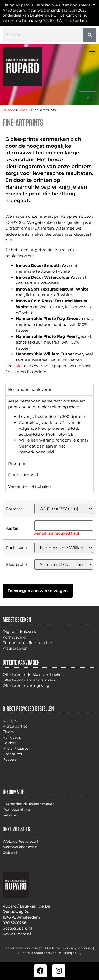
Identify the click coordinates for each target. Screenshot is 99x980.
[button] (92, 51)
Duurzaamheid (16, 810)
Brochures (12, 754)
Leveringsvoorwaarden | (25, 948)
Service (9, 815)
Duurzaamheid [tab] (23, 475)
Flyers (8, 732)
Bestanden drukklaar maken (29, 804)
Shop (23, 110)
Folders (10, 743)
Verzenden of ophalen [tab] (30, 486)
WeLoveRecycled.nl (20, 841)
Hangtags (12, 737)
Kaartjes (10, 721)
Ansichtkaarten (17, 748)
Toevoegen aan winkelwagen (38, 591)
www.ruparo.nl (17, 934)
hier (19, 366)
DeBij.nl (10, 852)
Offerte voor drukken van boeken (33, 675)
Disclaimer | (55, 948)
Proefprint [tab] (18, 463)
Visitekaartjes (15, 726)
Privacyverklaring (79, 948)
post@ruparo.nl (17, 928)
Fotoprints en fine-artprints (28, 643)
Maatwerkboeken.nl (21, 847)
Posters (10, 759)
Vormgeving (14, 637)
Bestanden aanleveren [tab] (30, 389)
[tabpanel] (49, 427)
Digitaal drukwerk (19, 632)
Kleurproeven (15, 648)
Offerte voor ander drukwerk (29, 680)
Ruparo (9, 110)
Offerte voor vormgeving (26, 686)
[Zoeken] (90, 35)
